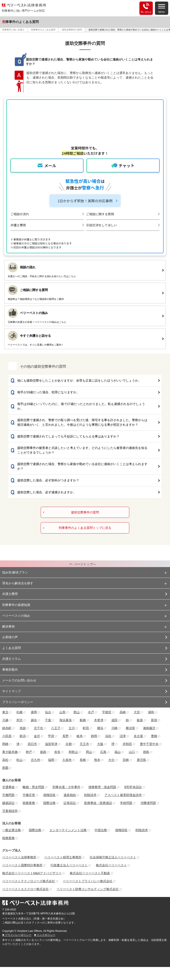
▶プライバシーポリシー (17, 935)
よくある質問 (12, 648)
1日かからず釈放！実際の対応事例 (85, 201)
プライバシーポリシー (18, 702)
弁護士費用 (18, 225)
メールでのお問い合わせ (19, 680)
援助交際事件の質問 (85, 513)
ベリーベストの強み (16, 616)
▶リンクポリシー (45, 935)
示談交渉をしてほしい (102, 225)
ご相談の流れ (20, 214)
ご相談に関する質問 (100, 214)
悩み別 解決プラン (15, 572)
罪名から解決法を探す (18, 583)
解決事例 (8, 626)
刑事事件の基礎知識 (16, 605)
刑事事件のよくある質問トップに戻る (85, 528)
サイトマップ (12, 691)
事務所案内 (10, 670)
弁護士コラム (12, 659)
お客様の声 (10, 637)
